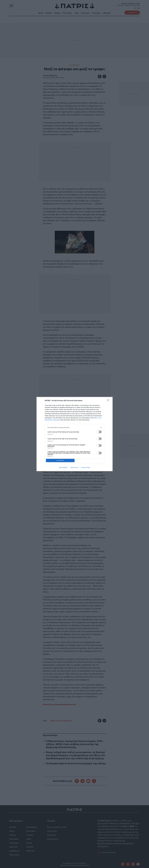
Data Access (74, 467)
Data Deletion (63, 467)
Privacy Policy (86, 467)
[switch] (99, 432)
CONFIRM (60, 460)
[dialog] (75, 434)
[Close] (109, 401)
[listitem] (75, 428)
